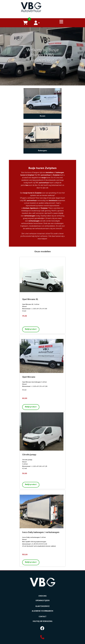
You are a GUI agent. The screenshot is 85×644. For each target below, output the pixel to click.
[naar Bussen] (42, 106)
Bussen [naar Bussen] (43, 122)
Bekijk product (31, 335)
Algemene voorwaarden (42, 615)
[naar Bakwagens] (42, 141)
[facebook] (42, 632)
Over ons (42, 600)
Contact (43, 620)
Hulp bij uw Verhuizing (43, 625)
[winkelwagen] (25, 23)
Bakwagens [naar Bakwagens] (42, 156)
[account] (37, 23)
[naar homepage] (42, 6)
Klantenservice (43, 610)
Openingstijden (43, 605)
